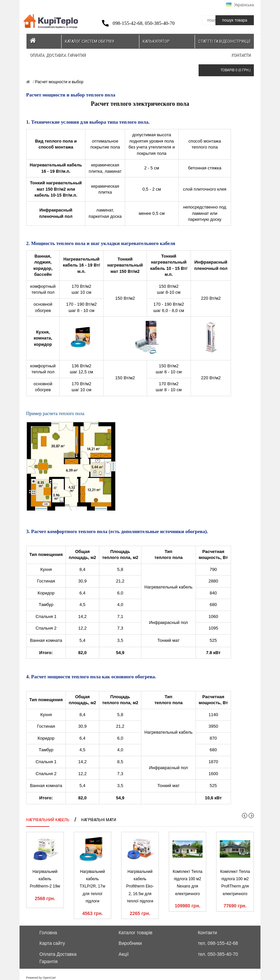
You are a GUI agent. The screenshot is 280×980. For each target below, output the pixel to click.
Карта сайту (52, 943)
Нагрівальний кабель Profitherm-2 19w (45, 879)
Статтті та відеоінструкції (224, 41)
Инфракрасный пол (168, 622)
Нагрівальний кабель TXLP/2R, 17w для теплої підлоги (93, 887)
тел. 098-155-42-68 (218, 943)
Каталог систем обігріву (90, 41)
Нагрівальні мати (99, 820)
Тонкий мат (169, 640)
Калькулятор (156, 41)
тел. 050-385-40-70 (218, 954)
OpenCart (49, 978)
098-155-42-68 (127, 23)
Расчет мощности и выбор (59, 82)
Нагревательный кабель (168, 587)
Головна (48, 933)
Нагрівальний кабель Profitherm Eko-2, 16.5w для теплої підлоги (140, 887)
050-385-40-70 (160, 23)
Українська (240, 5)
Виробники (130, 943)
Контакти (241, 55)
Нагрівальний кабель (48, 820)
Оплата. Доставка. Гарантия (58, 55)
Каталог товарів (135, 933)
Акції (123, 954)
